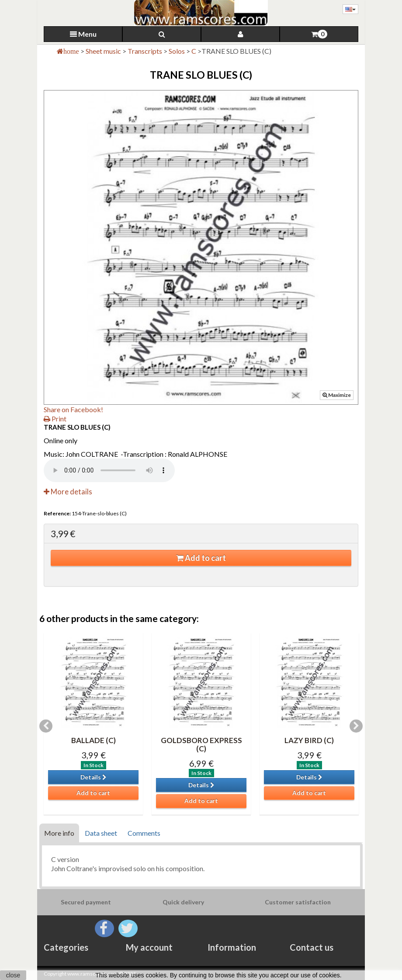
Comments (144, 833)
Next (356, 726)
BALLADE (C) (94, 740)
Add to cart (201, 558)
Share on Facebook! (73, 409)
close (13, 975)
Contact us (312, 947)
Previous (46, 726)
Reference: (57, 513)
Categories (66, 947)
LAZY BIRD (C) (309, 740)
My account (149, 947)
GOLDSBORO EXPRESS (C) (201, 744)
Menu (83, 34)
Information (232, 947)
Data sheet (101, 833)
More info (59, 833)
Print (55, 419)
